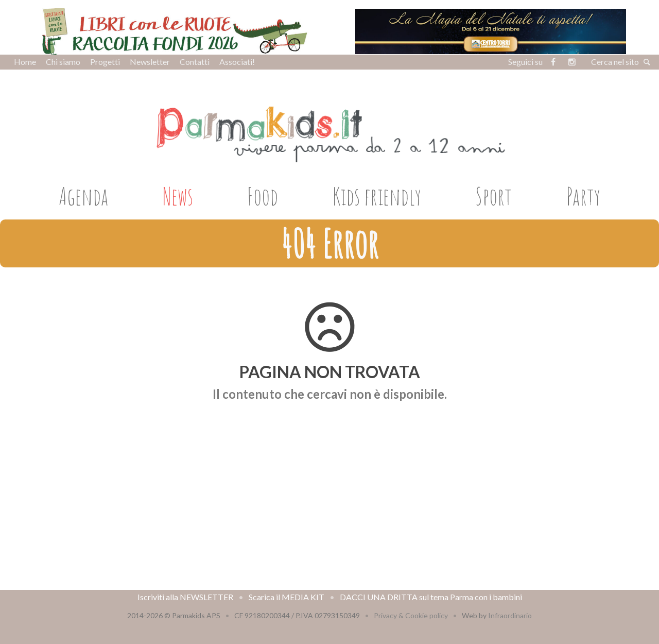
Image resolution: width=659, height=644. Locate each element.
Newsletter (150, 62)
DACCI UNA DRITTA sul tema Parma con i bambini (431, 597)
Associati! (237, 62)
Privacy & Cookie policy (411, 615)
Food (263, 196)
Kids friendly (377, 196)
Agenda (83, 196)
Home (25, 62)
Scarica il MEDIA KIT (287, 597)
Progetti (105, 62)
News (178, 196)
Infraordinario (510, 615)
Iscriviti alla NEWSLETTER (185, 597)
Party (583, 196)
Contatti (195, 62)
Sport (493, 196)
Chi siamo (63, 62)
